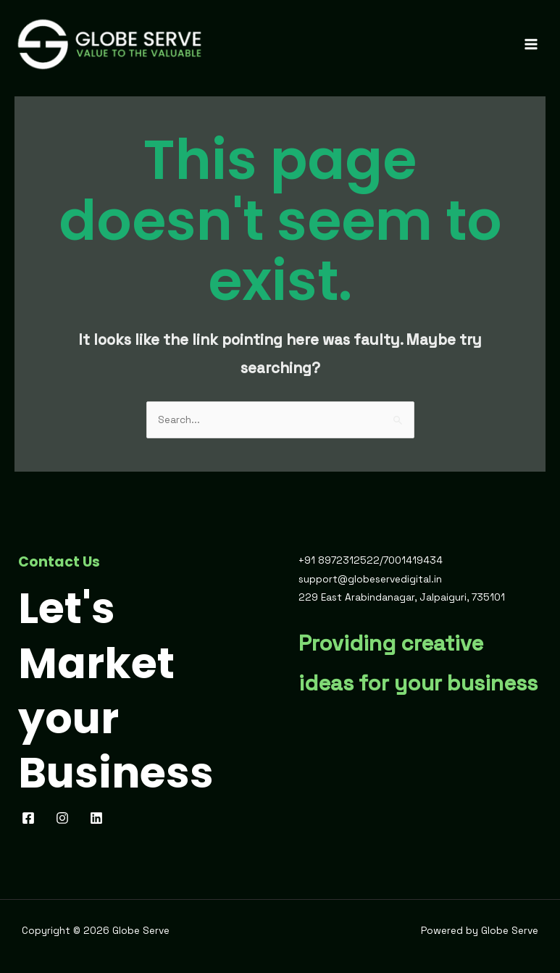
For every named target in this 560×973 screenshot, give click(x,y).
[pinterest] (65, 822)
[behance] (99, 822)
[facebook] (31, 822)
